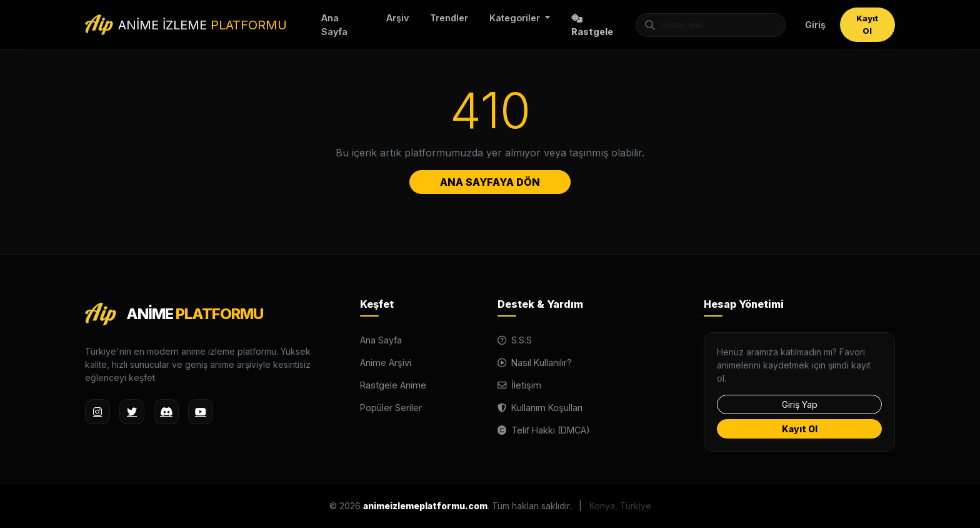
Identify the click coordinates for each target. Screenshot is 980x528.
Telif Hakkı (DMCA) (544, 430)
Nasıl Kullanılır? (535, 363)
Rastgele (592, 25)
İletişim (519, 385)
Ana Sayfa (334, 25)
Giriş (815, 25)
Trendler (449, 18)
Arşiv (397, 18)
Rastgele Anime (393, 385)
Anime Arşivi (386, 363)
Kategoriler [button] (516, 18)
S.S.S (515, 340)
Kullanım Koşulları (540, 408)
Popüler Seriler (391, 408)
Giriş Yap (800, 404)
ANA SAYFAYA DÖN (490, 182)
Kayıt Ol (867, 24)
